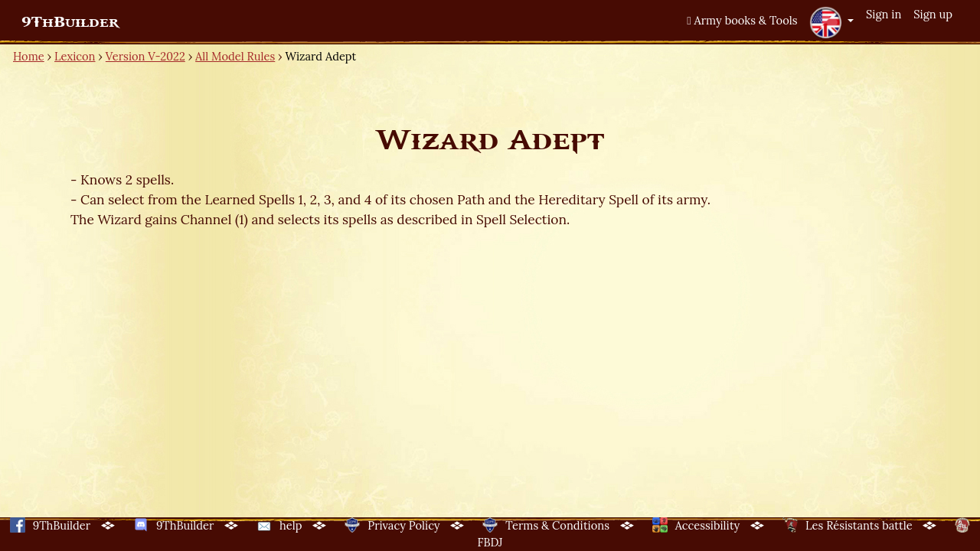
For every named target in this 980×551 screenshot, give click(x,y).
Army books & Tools (742, 20)
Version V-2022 (145, 56)
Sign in (884, 14)
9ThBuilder (70, 22)
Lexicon (75, 56)
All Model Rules (235, 56)
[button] (831, 22)
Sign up (933, 14)
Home (29, 56)
